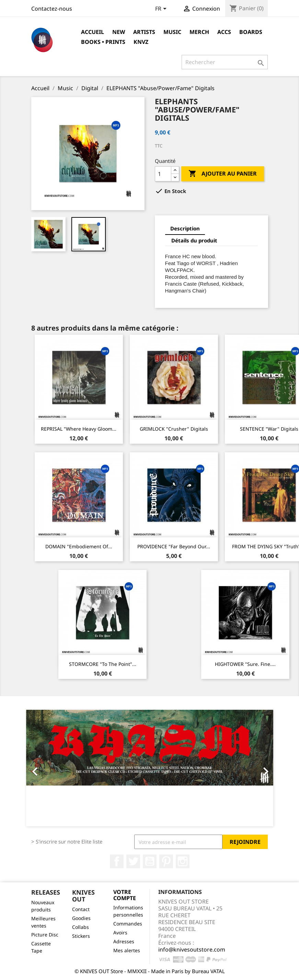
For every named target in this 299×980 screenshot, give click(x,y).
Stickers (81, 936)
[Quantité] (163, 174)
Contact (81, 909)
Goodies (81, 918)
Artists (144, 32)
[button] (45, 768)
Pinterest (166, 861)
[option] (150, 768)
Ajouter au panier (223, 174)
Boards (251, 32)
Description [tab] (185, 228)
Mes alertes (127, 950)
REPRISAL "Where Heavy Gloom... (79, 429)
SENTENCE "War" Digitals (269, 429)
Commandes (128, 924)
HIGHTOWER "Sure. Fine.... (245, 664)
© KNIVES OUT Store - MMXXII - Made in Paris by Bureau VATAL (150, 971)
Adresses (124, 941)
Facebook (117, 861)
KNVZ (141, 42)
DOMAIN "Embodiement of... (79, 546)
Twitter (133, 861)
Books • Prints (103, 42)
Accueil (93, 32)
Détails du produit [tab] (194, 240)
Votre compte (125, 895)
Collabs (80, 927)
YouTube (150, 861)
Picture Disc (45, 935)
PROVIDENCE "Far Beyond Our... (174, 546)
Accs (224, 32)
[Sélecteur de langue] (162, 9)
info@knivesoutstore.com (192, 949)
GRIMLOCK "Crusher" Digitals (174, 429)
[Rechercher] (225, 62)
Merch (199, 32)
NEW (119, 32)
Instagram (183, 861)
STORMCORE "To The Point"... (103, 664)
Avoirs (120, 933)
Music (172, 32)
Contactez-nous (52, 9)
